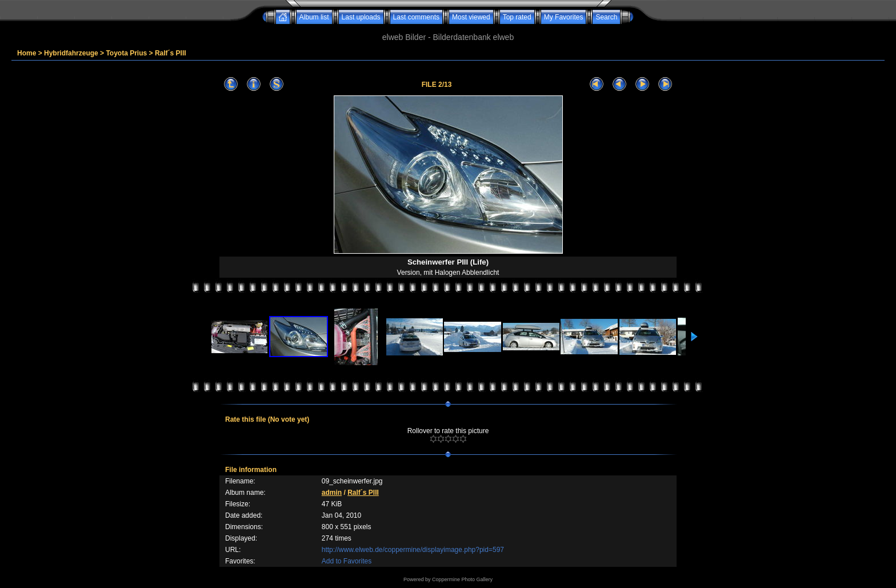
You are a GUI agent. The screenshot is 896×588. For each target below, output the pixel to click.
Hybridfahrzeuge (71, 53)
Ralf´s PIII (171, 53)
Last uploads (361, 17)
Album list (314, 17)
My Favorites (564, 17)
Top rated (517, 17)
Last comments (416, 17)
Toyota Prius (126, 53)
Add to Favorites (347, 561)
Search (606, 17)
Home (27, 53)
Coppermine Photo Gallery (462, 579)
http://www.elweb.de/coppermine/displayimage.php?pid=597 (413, 550)
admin (332, 493)
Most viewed (471, 17)
